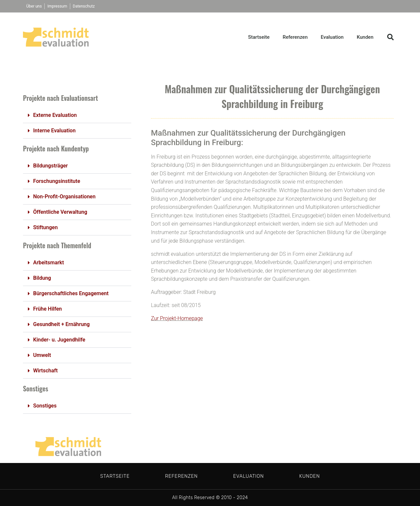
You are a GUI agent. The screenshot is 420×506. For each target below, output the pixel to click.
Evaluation (332, 37)
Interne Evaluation (54, 131)
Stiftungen (45, 227)
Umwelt (42, 355)
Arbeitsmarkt (49, 263)
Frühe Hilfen (47, 309)
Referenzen (295, 37)
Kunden (365, 37)
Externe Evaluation (55, 115)
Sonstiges (45, 406)
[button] (390, 37)
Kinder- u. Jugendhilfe (59, 340)
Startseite (259, 37)
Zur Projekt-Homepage (177, 318)
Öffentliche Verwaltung (60, 212)
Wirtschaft (45, 371)
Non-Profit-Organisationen (64, 197)
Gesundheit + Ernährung (61, 324)
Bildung (42, 278)
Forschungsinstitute (57, 181)
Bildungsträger (51, 166)
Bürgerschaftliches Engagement (71, 293)
